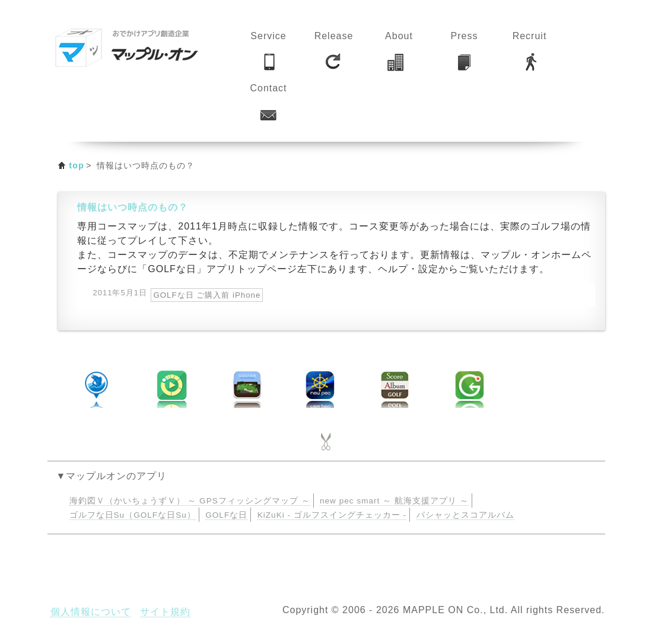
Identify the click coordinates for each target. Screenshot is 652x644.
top (77, 165)
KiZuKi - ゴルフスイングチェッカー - (332, 515)
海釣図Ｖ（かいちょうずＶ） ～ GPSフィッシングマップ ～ (190, 501)
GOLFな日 (226, 515)
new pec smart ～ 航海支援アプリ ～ (394, 501)
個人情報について (91, 612)
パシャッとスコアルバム (465, 515)
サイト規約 (165, 612)
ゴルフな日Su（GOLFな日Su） (133, 515)
